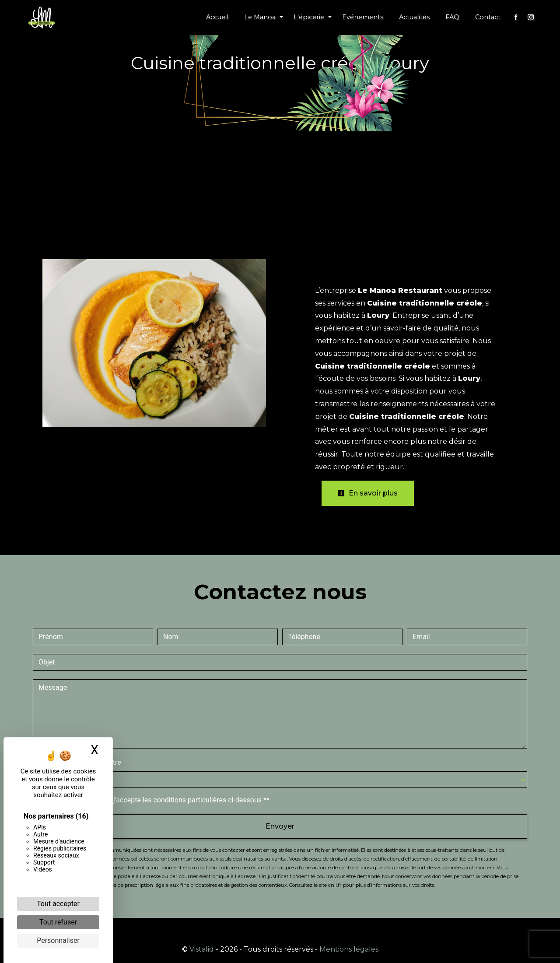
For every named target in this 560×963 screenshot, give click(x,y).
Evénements (363, 17)
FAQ (452, 17)
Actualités (414, 17)
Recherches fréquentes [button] (280, 930)
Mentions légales (348, 949)
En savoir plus (368, 493)
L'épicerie (309, 17)
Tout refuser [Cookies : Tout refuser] (58, 922)
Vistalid (202, 949)
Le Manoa (260, 17)
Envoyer (280, 826)
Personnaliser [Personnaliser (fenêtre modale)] (58, 940)
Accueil (217, 17)
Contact (488, 17)
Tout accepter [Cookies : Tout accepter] (58, 904)
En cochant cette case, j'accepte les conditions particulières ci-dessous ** (156, 800)
